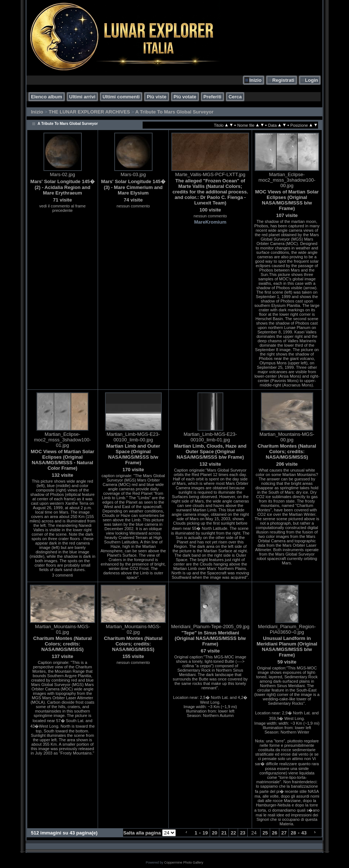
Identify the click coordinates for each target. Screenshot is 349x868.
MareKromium (210, 222)
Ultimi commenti (121, 97)
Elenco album (47, 97)
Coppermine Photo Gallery (184, 862)
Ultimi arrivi (83, 97)
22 (233, 833)
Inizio (255, 80)
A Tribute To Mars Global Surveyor (174, 112)
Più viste (156, 97)
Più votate (185, 97)
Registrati (283, 80)
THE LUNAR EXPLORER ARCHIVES (89, 112)
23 (242, 833)
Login (312, 80)
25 (265, 833)
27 (284, 833)
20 (214, 833)
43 (304, 833)
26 (275, 833)
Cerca (235, 97)
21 (224, 833)
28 (293, 833)
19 (205, 833)
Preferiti (212, 97)
